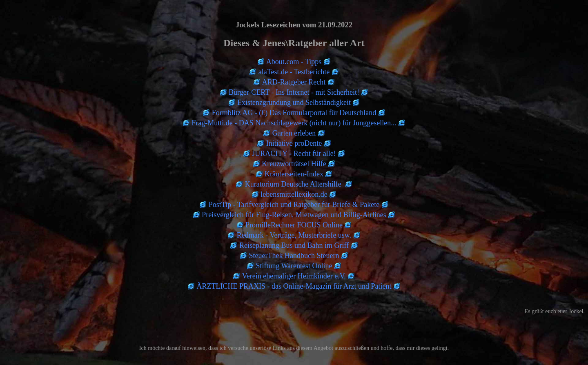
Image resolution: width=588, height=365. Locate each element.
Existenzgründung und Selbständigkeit (294, 102)
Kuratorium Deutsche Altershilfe (294, 184)
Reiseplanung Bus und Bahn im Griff (294, 245)
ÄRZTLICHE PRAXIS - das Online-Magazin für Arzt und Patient (294, 286)
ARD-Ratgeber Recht (294, 82)
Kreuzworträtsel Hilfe (294, 164)
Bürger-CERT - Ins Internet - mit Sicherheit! (294, 92)
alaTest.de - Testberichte (294, 72)
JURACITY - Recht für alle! (294, 154)
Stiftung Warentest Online (294, 266)
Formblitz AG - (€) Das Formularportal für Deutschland (294, 113)
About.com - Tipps (294, 62)
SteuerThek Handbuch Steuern (294, 256)
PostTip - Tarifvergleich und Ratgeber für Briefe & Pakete (294, 205)
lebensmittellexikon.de (294, 194)
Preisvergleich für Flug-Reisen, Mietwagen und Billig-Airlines (294, 215)
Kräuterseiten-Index (294, 174)
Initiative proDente (294, 143)
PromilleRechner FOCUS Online (294, 225)
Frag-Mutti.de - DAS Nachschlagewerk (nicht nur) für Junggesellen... (294, 123)
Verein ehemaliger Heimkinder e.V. (294, 276)
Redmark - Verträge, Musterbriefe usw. (294, 235)
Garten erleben (294, 133)
